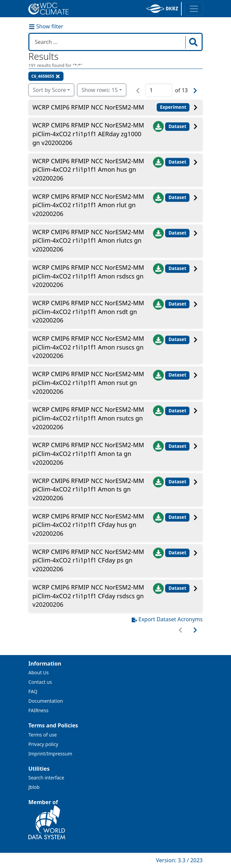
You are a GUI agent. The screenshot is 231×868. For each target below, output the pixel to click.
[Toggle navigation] (194, 9)
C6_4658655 (46, 76)
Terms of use (43, 735)
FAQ (33, 691)
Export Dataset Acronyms (167, 619)
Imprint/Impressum (50, 754)
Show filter (46, 26)
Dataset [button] (177, 126)
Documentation (46, 701)
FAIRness (38, 710)
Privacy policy (43, 744)
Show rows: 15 (99, 90)
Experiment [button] (173, 107)
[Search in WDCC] (108, 42)
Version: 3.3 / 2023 (179, 860)
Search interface (46, 778)
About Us (38, 672)
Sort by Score (49, 90)
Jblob (34, 787)
